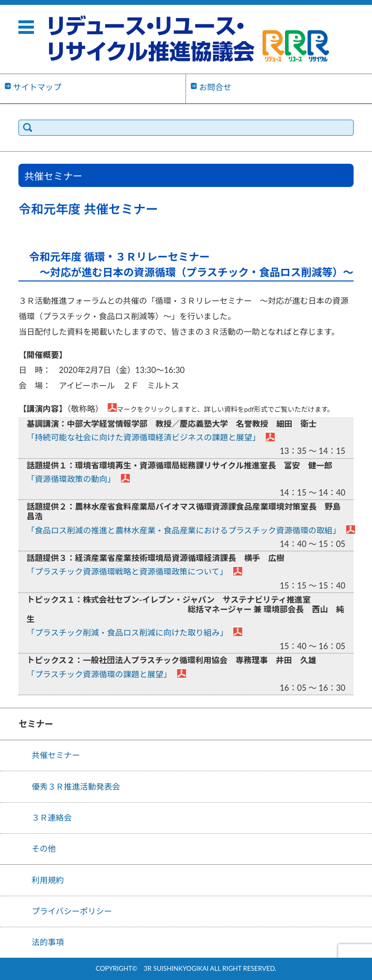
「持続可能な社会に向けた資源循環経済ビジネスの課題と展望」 (143, 437)
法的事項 (48, 942)
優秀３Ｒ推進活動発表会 (76, 787)
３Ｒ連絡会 (52, 818)
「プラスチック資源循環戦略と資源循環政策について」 (127, 572)
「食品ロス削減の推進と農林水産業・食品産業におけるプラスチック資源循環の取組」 (184, 530)
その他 (44, 849)
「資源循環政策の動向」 (71, 479)
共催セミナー (56, 755)
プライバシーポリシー (72, 911)
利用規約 (48, 880)
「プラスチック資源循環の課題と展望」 (99, 674)
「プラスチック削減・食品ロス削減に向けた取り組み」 (127, 633)
